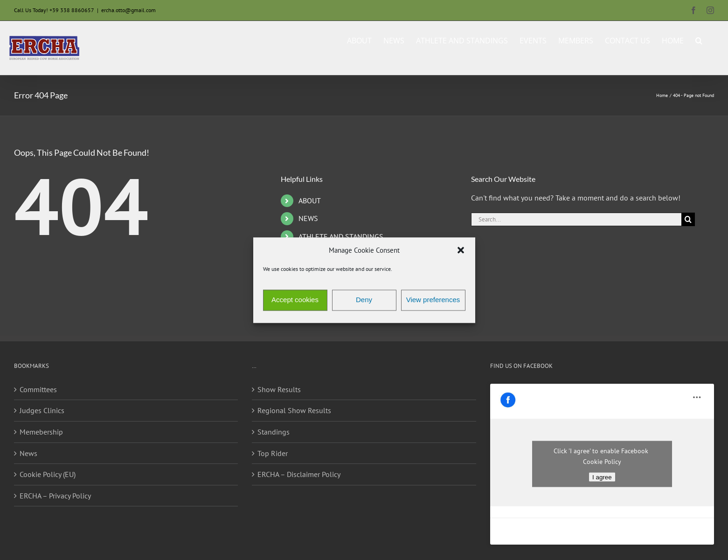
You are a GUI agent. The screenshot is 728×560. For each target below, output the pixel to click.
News (28, 453)
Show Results (279, 389)
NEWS (308, 218)
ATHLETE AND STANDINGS (341, 236)
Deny (364, 300)
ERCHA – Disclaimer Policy (299, 474)
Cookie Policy (602, 462)
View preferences (433, 300)
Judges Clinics (42, 410)
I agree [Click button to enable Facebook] (602, 477)
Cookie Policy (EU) (48, 474)
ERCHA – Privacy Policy (55, 496)
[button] (461, 250)
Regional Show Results (294, 410)
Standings (274, 432)
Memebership (41, 432)
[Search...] (576, 219)
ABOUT (310, 200)
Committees (38, 389)
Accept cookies (295, 300)
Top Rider (273, 453)
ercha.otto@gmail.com (128, 10)
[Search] (688, 219)
